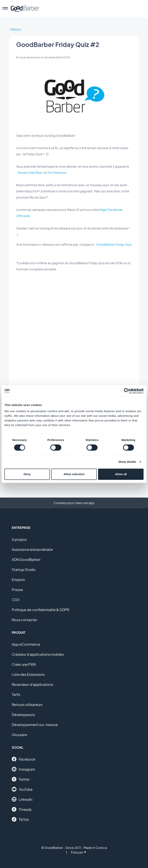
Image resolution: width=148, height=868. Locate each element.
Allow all (121, 474)
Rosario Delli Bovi (30, 173)
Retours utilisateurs (27, 705)
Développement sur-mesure (35, 725)
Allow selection (74, 474)
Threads (22, 809)
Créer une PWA (24, 664)
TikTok (20, 819)
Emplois (18, 580)
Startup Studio (24, 569)
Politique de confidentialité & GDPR (41, 610)
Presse (17, 590)
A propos (19, 539)
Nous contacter (24, 620)
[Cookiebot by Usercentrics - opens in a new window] (127, 391)
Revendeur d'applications (32, 684)
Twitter (21, 779)
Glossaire (19, 735)
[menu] (5, 9)
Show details (127, 462)
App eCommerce (26, 644)
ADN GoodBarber (26, 559)
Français (78, 852)
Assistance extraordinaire (32, 549)
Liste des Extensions (28, 674)
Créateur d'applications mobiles (38, 654)
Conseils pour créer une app (74, 503)
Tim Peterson (57, 173)
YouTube (22, 789)
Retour (16, 29)
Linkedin (22, 799)
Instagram (23, 769)
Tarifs (16, 694)
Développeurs (23, 715)
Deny (27, 474)
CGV (16, 600)
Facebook (24, 759)
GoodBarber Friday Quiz (114, 244)
